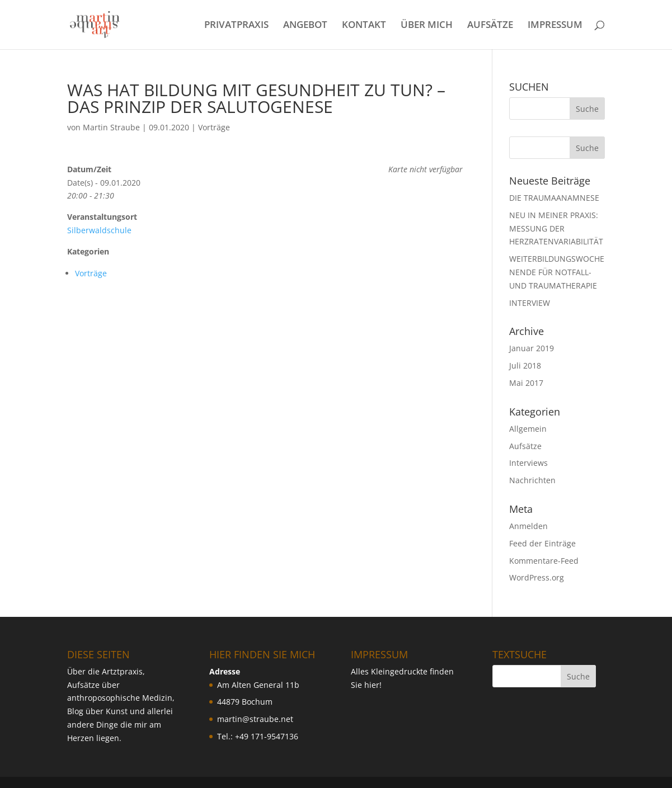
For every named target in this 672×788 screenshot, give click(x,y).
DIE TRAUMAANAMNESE (554, 198)
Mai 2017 (526, 383)
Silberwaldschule (99, 230)
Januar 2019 (532, 348)
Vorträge (214, 127)
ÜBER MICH (427, 26)
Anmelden (528, 526)
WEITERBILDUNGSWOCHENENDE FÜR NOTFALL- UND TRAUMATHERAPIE (557, 272)
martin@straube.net (255, 719)
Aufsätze (525, 446)
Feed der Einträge (542, 543)
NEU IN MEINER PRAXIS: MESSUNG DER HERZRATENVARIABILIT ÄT (556, 228)
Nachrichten (532, 480)
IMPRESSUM (555, 26)
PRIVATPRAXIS (236, 26)
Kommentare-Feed (544, 561)
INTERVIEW (530, 303)
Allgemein (528, 429)
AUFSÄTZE (490, 26)
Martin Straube (111, 127)
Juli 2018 (525, 365)
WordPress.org (537, 577)
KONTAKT (364, 26)
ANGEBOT (305, 26)
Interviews (528, 463)
